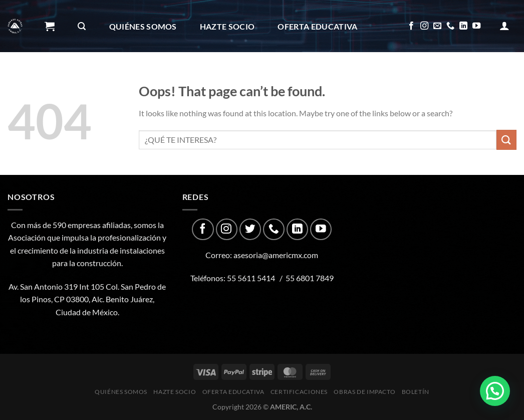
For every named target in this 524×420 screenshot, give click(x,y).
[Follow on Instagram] (424, 26)
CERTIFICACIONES (85, 79)
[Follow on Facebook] (411, 26)
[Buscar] (82, 26)
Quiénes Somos (143, 26)
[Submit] (506, 140)
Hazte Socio (227, 26)
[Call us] (450, 26)
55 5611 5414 (251, 278)
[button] (495, 391)
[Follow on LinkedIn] (463, 26)
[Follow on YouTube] (476, 26)
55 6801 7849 (310, 278)
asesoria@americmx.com (276, 255)
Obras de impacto (188, 79)
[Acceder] (504, 26)
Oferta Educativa (317, 26)
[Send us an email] (437, 26)
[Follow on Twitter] (250, 229)
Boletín (271, 79)
